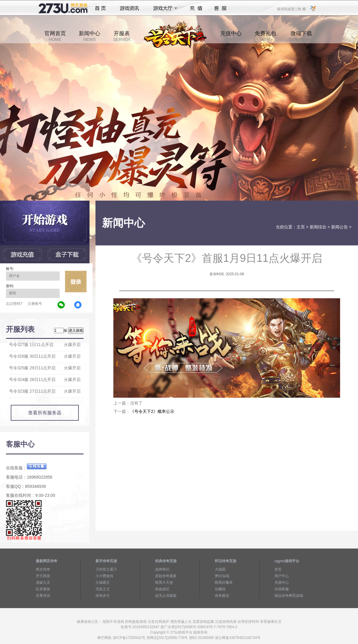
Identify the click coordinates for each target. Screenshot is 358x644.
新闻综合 (318, 227)
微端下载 (301, 36)
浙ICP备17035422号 (129, 638)
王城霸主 (103, 582)
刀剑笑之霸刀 (106, 569)
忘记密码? (14, 304)
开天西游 (43, 576)
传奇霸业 (222, 596)
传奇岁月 (103, 596)
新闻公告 (340, 227)
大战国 (220, 569)
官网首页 (55, 36)
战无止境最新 (166, 596)
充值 (196, 8)
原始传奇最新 (166, 576)
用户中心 (282, 576)
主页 (301, 227)
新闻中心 (89, 36)
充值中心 (231, 36)
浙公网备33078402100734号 (238, 638)
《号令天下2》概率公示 (152, 411)
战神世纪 (162, 569)
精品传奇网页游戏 (289, 596)
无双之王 (103, 589)
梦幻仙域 (222, 576)
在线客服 (282, 589)
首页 (100, 8)
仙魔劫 (220, 589)
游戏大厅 (163, 8)
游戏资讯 (129, 8)
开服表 (122, 36)
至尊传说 (43, 596)
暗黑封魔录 (224, 582)
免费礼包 (266, 36)
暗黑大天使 (164, 582)
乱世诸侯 (43, 589)
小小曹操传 (104, 576)
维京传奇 (43, 569)
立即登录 (76, 282)
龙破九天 (43, 582)
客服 (221, 8)
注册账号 (35, 304)
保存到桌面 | (287, 9)
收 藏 (301, 9)
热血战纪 (162, 589)
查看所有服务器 (45, 413)
